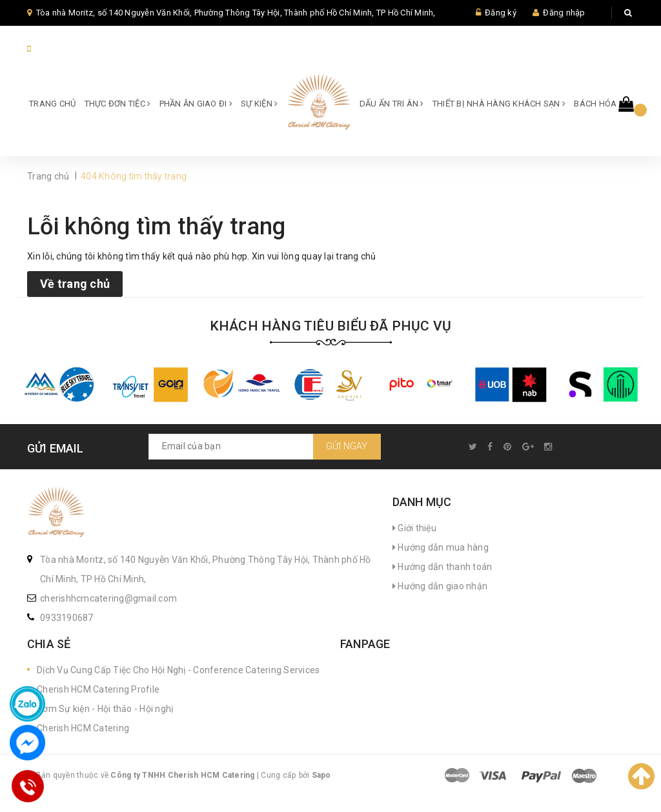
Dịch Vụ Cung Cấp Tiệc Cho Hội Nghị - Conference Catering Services (178, 670)
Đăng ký (501, 13)
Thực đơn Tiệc (118, 104)
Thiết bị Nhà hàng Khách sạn (499, 104)
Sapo (321, 775)
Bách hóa (598, 104)
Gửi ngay (347, 446)
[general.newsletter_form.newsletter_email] (265, 447)
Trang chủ (52, 104)
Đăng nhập (564, 13)
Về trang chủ (75, 284)
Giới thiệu (414, 528)
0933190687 (67, 618)
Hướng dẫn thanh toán (442, 567)
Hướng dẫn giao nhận (440, 586)
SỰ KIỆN (259, 104)
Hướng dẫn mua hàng (441, 547)
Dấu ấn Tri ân (392, 104)
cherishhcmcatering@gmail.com (108, 598)
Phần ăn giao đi (196, 104)
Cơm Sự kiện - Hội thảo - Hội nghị (105, 709)
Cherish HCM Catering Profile (98, 689)
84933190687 (61, 49)
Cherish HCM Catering (83, 728)
